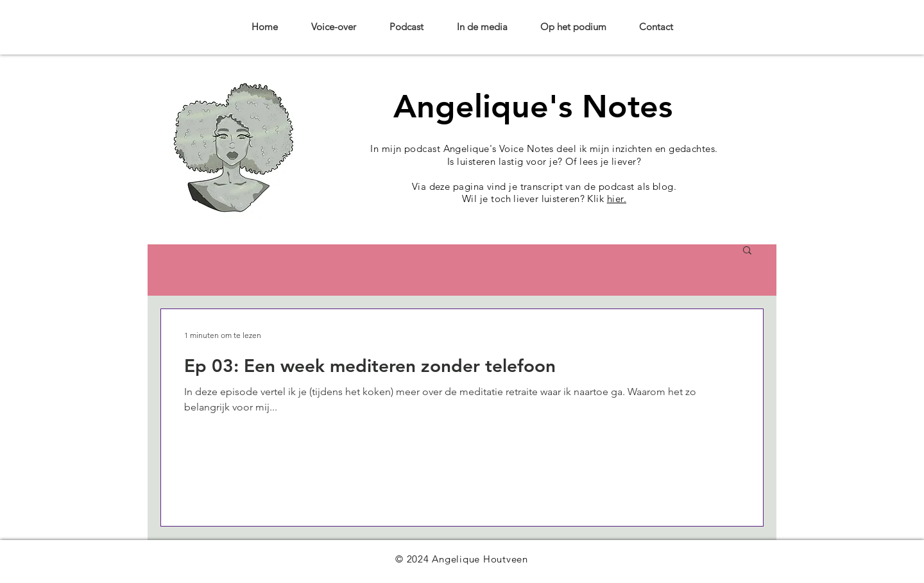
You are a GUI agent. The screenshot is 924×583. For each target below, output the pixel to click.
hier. (617, 199)
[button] (747, 251)
